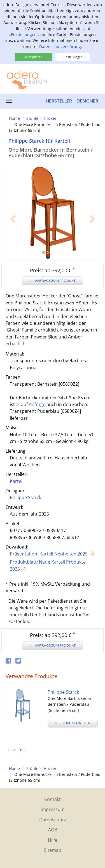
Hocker (50, 118)
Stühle (32, 118)
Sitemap (53, 850)
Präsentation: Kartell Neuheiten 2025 (49, 554)
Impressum (53, 809)
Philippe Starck (25, 497)
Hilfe (53, 840)
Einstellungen (73, 57)
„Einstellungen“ (24, 34)
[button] (13, 236)
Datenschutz (53, 820)
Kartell (17, 481)
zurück (19, 750)
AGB (53, 830)
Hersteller (59, 101)
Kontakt (53, 799)
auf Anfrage (33, 404)
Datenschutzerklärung (60, 46)
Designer (87, 101)
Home (14, 118)
